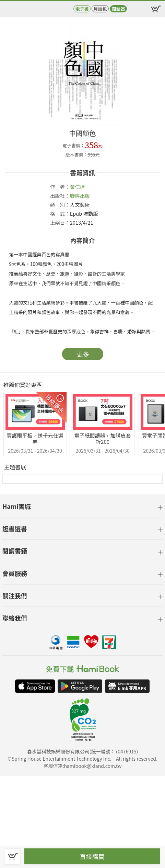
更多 (83, 354)
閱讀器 (118, 9)
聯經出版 (80, 196)
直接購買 (92, 856)
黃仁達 (78, 187)
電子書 (82, 9)
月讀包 (100, 9)
